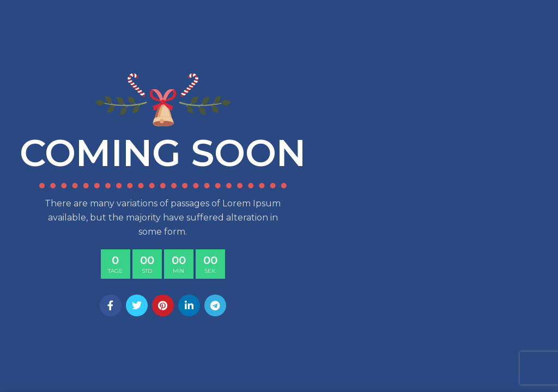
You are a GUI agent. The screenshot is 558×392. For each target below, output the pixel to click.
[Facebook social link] (111, 305)
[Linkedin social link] (189, 305)
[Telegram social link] (215, 305)
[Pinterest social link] (163, 305)
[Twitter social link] (137, 305)
